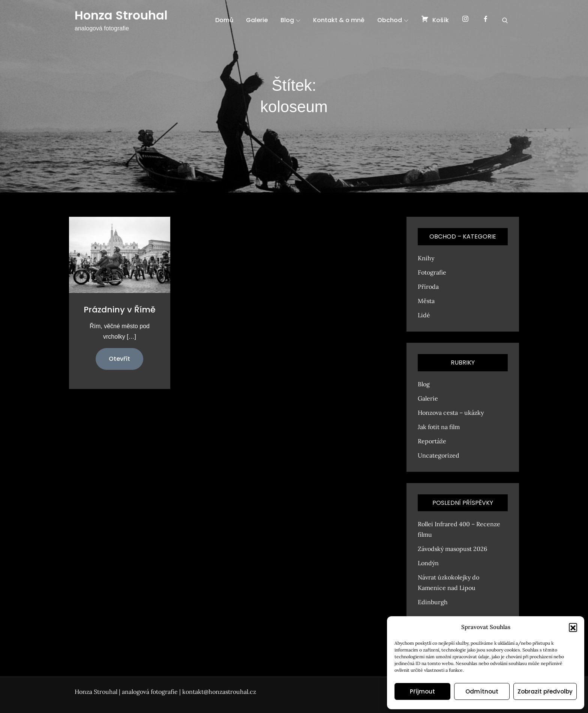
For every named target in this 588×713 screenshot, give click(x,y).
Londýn (428, 563)
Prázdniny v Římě (120, 310)
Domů (224, 20)
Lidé (424, 315)
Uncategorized (439, 455)
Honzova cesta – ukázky (451, 413)
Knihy (426, 258)
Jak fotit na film (439, 427)
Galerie (257, 20)
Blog (290, 20)
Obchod (393, 20)
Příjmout (422, 691)
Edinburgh (433, 602)
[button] (573, 627)
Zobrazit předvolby (545, 691)
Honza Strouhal (121, 15)
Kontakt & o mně (339, 20)
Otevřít (119, 359)
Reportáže (432, 441)
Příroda (428, 287)
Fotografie (432, 272)
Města (426, 301)
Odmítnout (482, 691)
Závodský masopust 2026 (452, 549)
